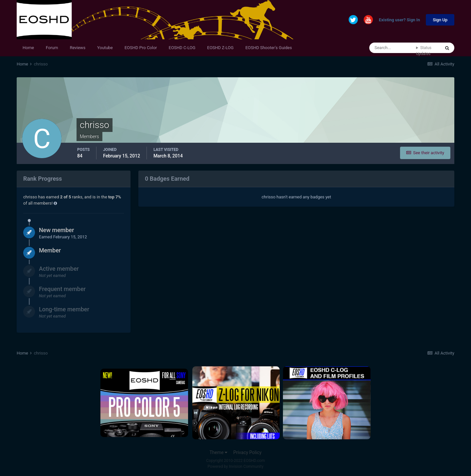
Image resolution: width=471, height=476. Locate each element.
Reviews (78, 48)
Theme (218, 452)
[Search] (393, 48)
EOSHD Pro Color (141, 48)
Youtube (105, 48)
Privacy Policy (247, 452)
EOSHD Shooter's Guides (269, 48)
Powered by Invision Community (236, 467)
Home (28, 48)
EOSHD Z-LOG (220, 48)
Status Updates (424, 51)
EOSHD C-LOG (182, 48)
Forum (52, 48)
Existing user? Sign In (399, 20)
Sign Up (440, 20)
